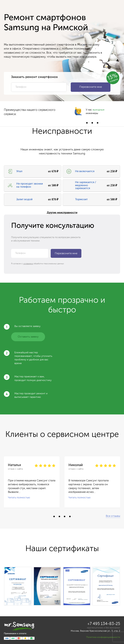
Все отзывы (113, 516)
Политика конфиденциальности (103, 637)
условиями (28, 264)
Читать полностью (19, 498)
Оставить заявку (28, 337)
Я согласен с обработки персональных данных (38, 264)
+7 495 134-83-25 (104, 624)
